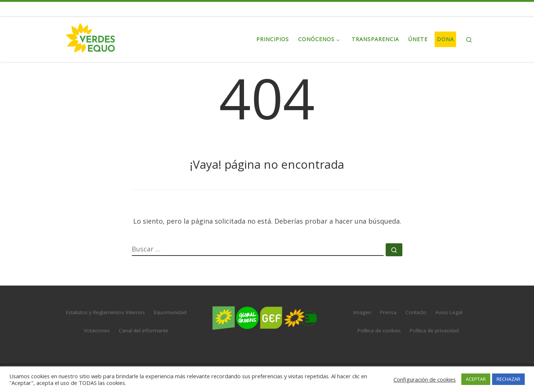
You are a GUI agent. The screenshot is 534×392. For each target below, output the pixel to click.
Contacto (416, 312)
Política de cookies (379, 330)
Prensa (388, 312)
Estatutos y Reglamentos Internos (106, 312)
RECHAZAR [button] (508, 379)
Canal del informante (144, 330)
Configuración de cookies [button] (425, 379)
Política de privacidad (434, 330)
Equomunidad (170, 312)
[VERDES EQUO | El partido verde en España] (90, 38)
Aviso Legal (449, 312)
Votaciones (97, 330)
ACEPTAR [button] (476, 379)
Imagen (362, 312)
